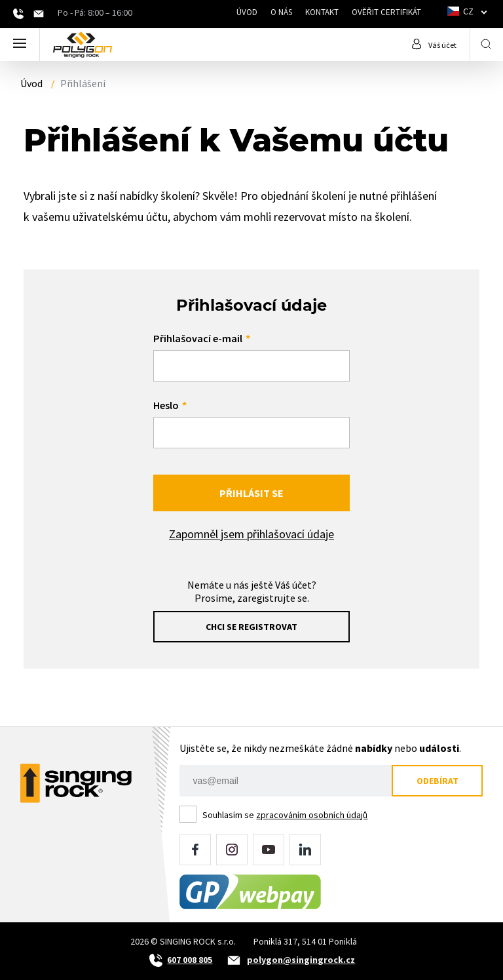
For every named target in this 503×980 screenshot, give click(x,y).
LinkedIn (305, 850)
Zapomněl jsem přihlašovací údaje (251, 534)
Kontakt (322, 12)
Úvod (247, 12)
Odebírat (438, 781)
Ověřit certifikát (386, 12)
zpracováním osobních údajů (312, 815)
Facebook (195, 850)
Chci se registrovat (251, 627)
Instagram (232, 850)
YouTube (269, 850)
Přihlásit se (251, 493)
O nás (281, 12)
